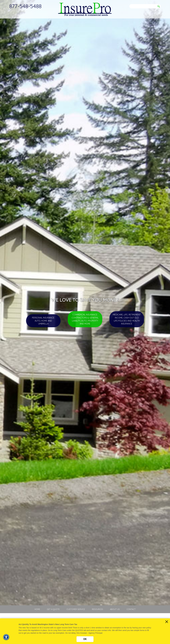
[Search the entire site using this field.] (143, 6)
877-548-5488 (25, 6)
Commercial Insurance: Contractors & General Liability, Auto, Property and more (85, 319)
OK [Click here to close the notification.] (85, 639)
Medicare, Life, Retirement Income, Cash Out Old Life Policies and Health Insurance (127, 319)
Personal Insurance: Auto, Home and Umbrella (43, 321)
